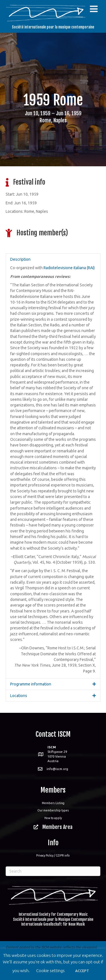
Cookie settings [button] (50, 971)
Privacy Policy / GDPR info (53, 855)
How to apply (53, 818)
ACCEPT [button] (82, 971)
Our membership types (53, 810)
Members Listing (53, 803)
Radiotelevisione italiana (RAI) (69, 268)
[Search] (53, 871)
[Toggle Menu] (94, 9)
